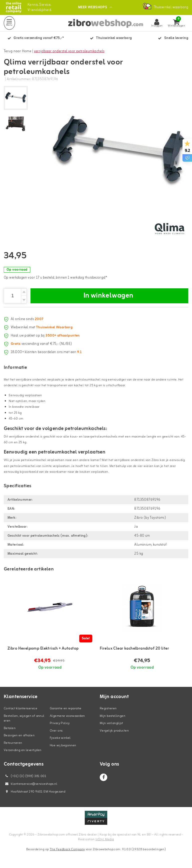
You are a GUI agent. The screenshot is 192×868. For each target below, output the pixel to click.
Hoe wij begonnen (63, 745)
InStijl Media (105, 839)
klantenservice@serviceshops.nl (30, 784)
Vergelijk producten (114, 731)
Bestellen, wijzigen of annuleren (24, 718)
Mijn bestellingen (112, 716)
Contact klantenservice (20, 708)
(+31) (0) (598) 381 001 (25, 776)
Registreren (108, 708)
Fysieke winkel (60, 738)
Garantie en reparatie (66, 708)
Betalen (10, 728)
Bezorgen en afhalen (19, 735)
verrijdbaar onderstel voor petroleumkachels (69, 51)
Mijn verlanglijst (111, 723)
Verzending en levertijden (23, 750)
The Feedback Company (67, 849)
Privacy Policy (60, 723)
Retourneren (13, 743)
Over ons (56, 731)
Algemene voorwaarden (67, 716)
